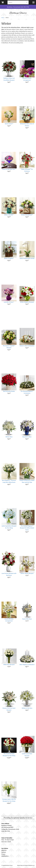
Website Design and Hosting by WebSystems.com (26, 865)
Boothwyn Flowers (18, 13)
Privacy (3, 854)
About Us (4, 850)
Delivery (4, 852)
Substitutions (5, 856)
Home (3, 18)
